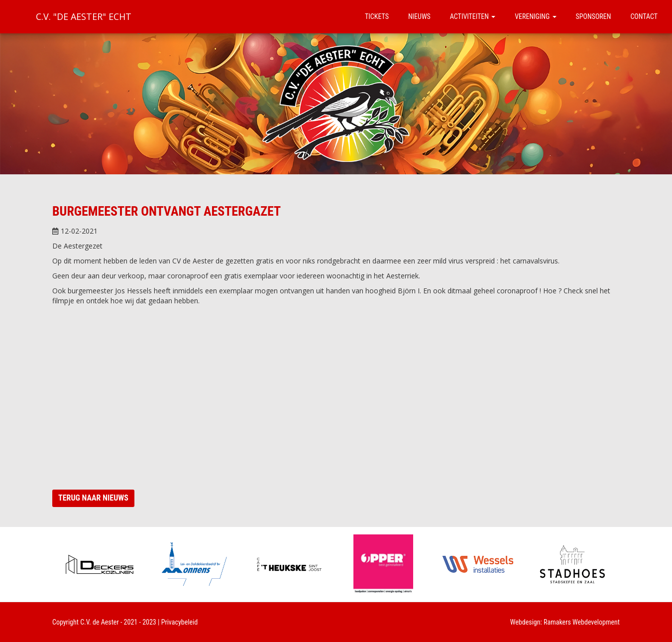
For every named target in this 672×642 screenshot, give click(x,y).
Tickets (377, 16)
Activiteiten (473, 16)
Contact (644, 16)
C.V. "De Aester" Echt (84, 16)
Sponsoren (594, 16)
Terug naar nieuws (93, 498)
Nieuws (419, 16)
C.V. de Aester (100, 622)
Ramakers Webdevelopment (582, 622)
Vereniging (535, 16)
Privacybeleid (180, 622)
